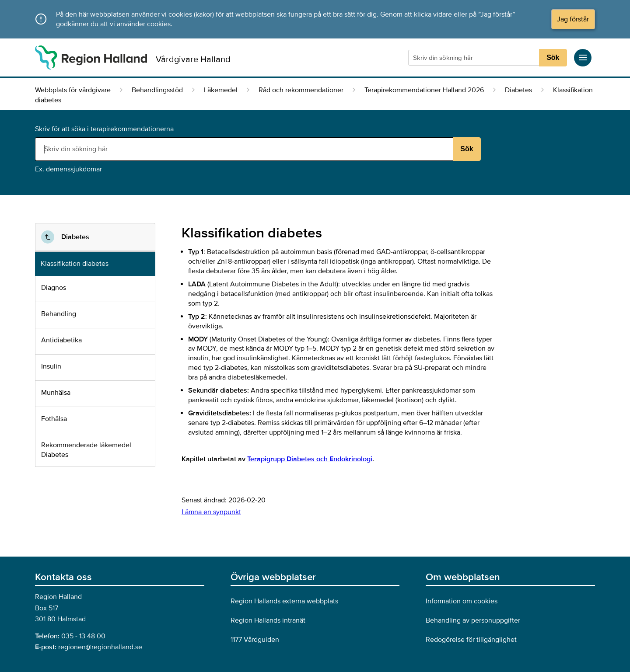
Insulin (51, 366)
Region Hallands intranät (268, 620)
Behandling (59, 314)
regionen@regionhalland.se (100, 647)
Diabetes (518, 90)
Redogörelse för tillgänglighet (471, 640)
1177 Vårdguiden (255, 640)
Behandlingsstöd (157, 90)
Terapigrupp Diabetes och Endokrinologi (310, 459)
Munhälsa (56, 393)
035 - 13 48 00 (83, 636)
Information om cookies (462, 601)
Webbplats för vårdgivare (73, 90)
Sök (553, 57)
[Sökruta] (475, 58)
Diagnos (54, 288)
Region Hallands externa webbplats (284, 601)
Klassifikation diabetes (75, 264)
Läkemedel (221, 90)
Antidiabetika (61, 340)
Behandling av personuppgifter (473, 620)
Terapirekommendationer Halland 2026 (424, 90)
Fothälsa (54, 419)
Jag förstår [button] (573, 19)
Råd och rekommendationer (301, 90)
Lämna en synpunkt (211, 512)
